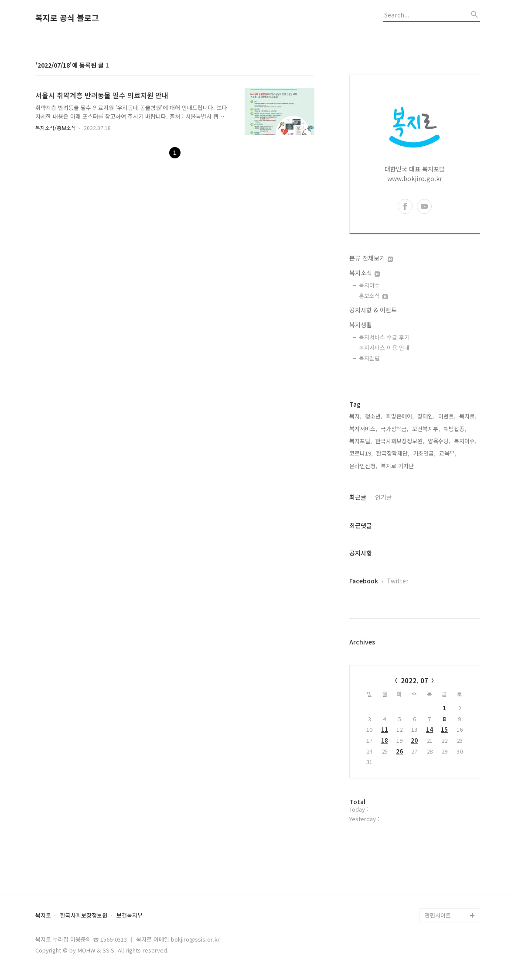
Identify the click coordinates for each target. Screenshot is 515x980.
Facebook (364, 581)
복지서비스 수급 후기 (384, 337)
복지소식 (365, 273)
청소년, (374, 416)
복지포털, (361, 441)
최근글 (358, 497)
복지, (355, 416)
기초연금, (424, 453)
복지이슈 (369, 285)
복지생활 (361, 325)
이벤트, (447, 416)
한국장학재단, (393, 453)
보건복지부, (426, 429)
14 (430, 729)
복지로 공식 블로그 (67, 18)
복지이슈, (465, 441)
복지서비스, (363, 429)
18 (385, 740)
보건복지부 (130, 916)
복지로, (468, 416)
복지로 (43, 916)
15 (444, 729)
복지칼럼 (369, 358)
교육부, (448, 453)
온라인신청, (363, 466)
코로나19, (361, 453)
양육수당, (439, 441)
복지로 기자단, (398, 466)
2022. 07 (414, 680)
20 (414, 740)
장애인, (426, 416)
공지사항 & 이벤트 (373, 310)
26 (399, 751)
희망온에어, (400, 416)
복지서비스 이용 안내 (384, 348)
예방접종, (455, 429)
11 (385, 729)
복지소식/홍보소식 (56, 128)
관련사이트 (438, 915)
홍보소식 (373, 296)
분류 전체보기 (371, 258)
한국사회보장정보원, (400, 441)
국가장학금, (395, 429)
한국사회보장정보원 (84, 916)
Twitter (398, 581)
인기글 (384, 497)
